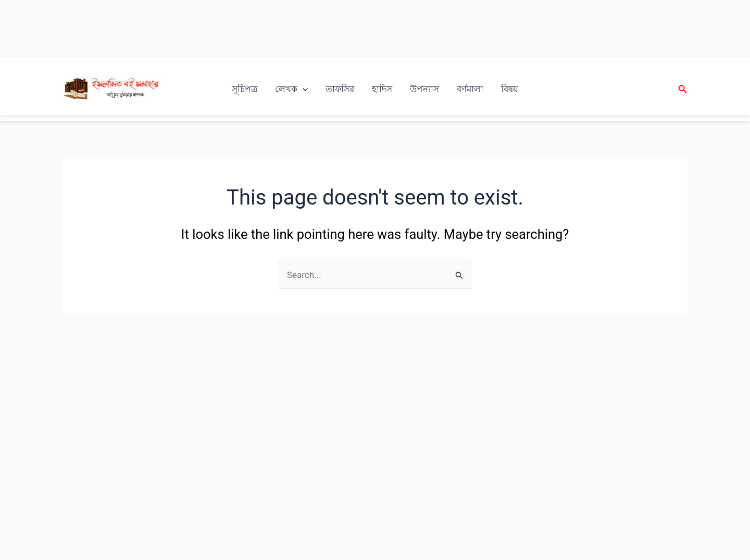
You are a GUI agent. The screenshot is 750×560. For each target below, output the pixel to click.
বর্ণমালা (470, 89)
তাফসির (340, 89)
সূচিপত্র (245, 89)
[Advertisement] (375, 29)
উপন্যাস (424, 89)
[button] (683, 89)
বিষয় (510, 89)
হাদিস (382, 89)
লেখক (291, 89)
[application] (303, 89)
